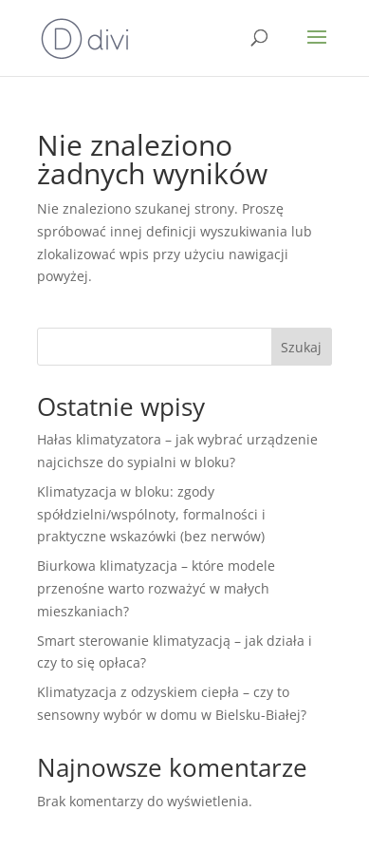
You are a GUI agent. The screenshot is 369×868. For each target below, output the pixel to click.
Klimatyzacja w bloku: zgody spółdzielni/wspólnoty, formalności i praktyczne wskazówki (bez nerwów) (151, 514)
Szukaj (301, 347)
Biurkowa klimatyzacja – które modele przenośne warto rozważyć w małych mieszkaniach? (156, 588)
